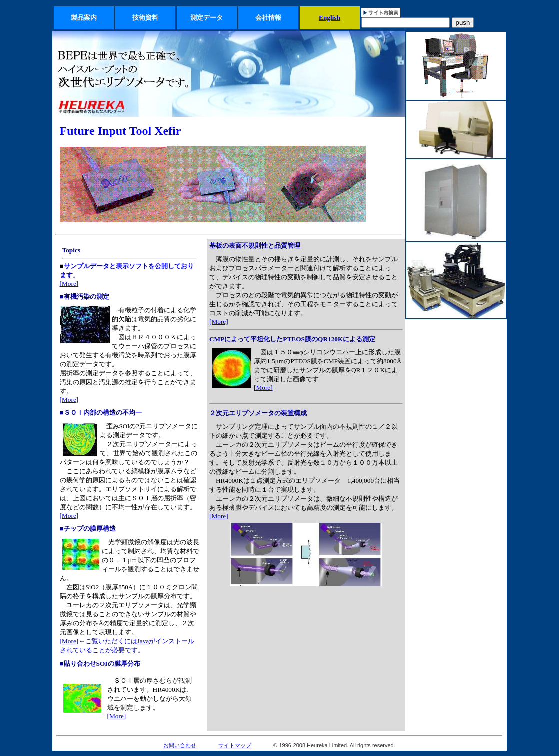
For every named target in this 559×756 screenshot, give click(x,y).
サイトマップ (235, 745)
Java (143, 641)
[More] (69, 284)
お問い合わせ (180, 745)
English (330, 18)
